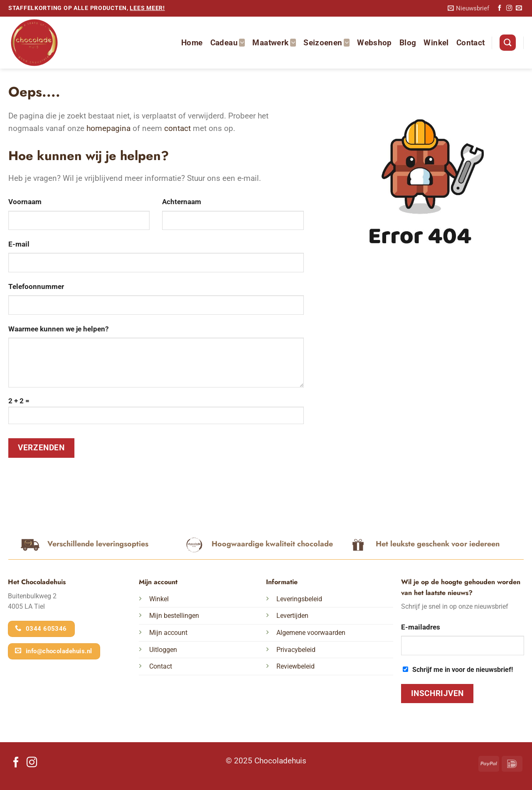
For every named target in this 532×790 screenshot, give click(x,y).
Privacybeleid (296, 650)
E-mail (19, 244)
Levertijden (292, 616)
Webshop (374, 43)
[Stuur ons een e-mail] (519, 8)
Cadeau (228, 43)
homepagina (108, 128)
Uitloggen (163, 650)
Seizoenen (326, 43)
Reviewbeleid (296, 666)
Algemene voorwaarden (311, 633)
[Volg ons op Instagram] (509, 8)
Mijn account (168, 633)
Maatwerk (274, 43)
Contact (471, 43)
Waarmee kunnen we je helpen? (58, 329)
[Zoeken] (507, 43)
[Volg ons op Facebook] (500, 8)
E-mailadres (421, 627)
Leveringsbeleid (299, 599)
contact (177, 128)
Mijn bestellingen (174, 616)
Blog (408, 43)
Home (192, 43)
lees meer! (147, 8)
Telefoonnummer (36, 286)
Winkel (436, 43)
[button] (468, 9)
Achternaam (182, 202)
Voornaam (25, 202)
